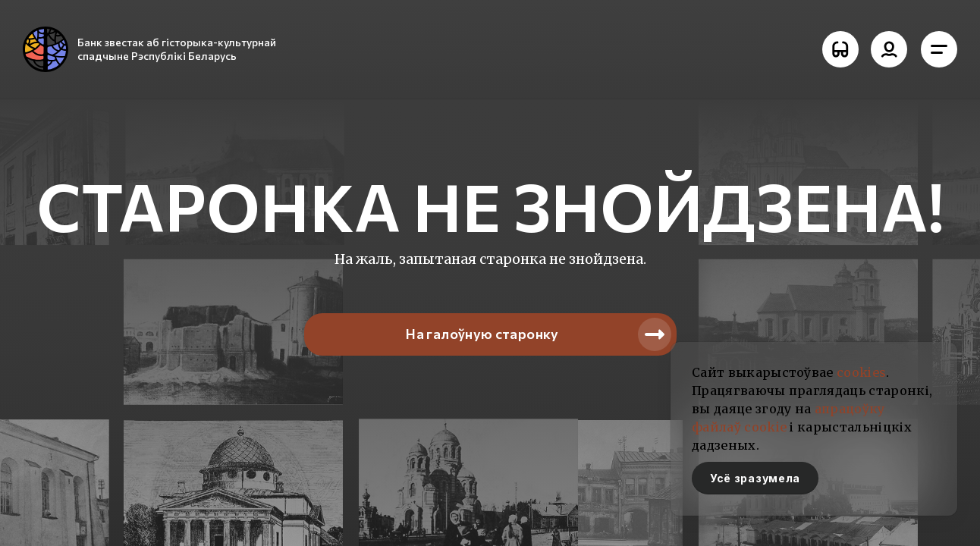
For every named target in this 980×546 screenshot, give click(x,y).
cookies (861, 372)
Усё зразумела (755, 478)
